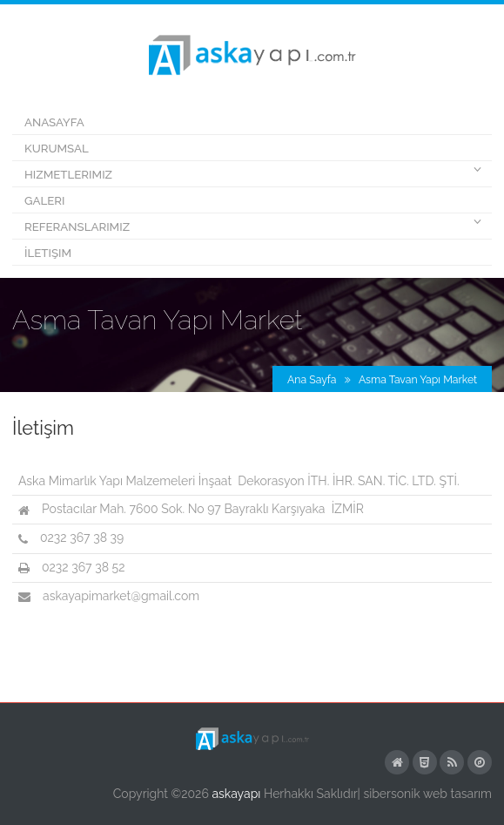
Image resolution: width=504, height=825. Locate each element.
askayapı (236, 794)
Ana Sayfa (312, 379)
